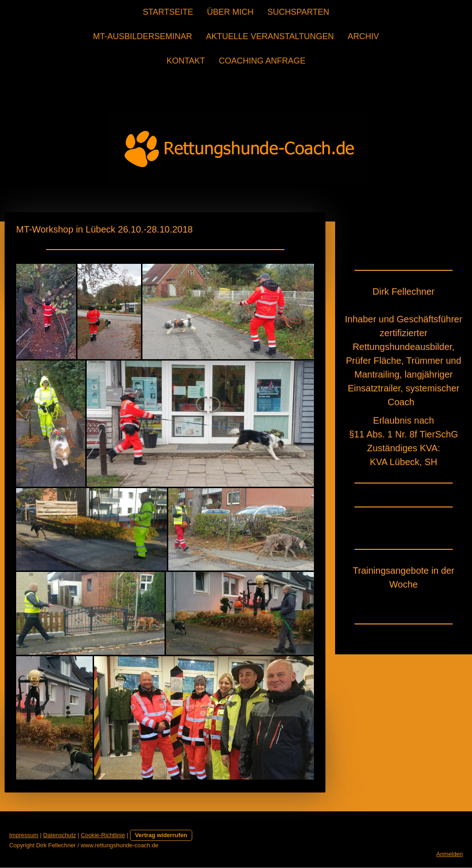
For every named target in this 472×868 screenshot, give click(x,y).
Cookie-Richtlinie (103, 835)
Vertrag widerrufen (161, 835)
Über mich (230, 12)
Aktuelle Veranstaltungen (270, 36)
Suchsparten (298, 12)
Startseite (168, 12)
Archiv (363, 36)
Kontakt (186, 61)
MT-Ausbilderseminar (143, 36)
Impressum (24, 835)
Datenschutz (60, 835)
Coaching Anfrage (262, 61)
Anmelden (449, 854)
